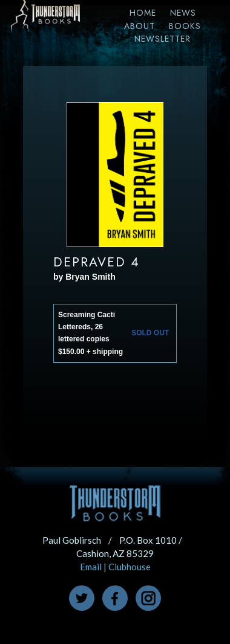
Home (143, 13)
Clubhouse (130, 567)
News (183, 13)
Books (185, 26)
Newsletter (163, 39)
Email (91, 567)
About (140, 26)
